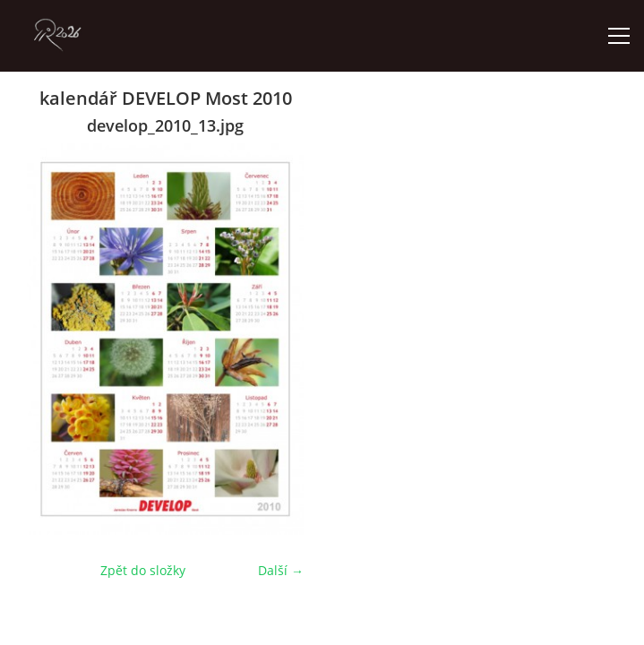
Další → (281, 570)
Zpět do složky (143, 570)
